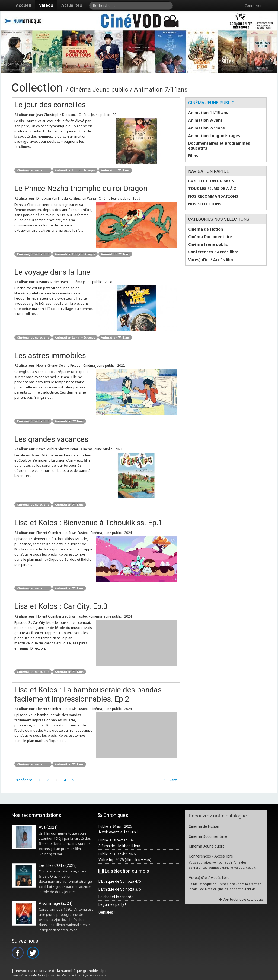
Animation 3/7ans (205, 120)
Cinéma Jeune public (33, 170)
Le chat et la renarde (116, 897)
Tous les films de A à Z (212, 189)
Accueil (23, 5)
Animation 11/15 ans (208, 113)
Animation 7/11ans (115, 170)
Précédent (23, 780)
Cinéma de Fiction (206, 229)
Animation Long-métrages (75, 170)
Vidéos (46, 5)
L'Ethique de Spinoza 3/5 (120, 889)
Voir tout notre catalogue (241, 899)
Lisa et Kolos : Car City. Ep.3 (61, 606)
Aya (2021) (48, 827)
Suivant (170, 780)
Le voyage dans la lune (52, 272)
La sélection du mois (211, 181)
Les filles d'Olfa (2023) (58, 865)
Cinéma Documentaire (210, 237)
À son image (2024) (56, 903)
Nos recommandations (213, 196)
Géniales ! (107, 912)
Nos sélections (205, 204)
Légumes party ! (112, 904)
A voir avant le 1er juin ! (118, 832)
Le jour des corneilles (50, 105)
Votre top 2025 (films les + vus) (125, 860)
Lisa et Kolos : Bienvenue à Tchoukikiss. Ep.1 (89, 523)
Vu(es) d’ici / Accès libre (211, 260)
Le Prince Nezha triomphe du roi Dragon (81, 188)
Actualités (72, 5)
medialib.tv (37, 975)
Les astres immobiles (50, 356)
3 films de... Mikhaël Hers (119, 846)
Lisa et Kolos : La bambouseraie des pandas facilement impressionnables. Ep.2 (88, 694)
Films (193, 156)
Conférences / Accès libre (213, 252)
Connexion (254, 5)
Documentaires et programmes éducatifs (219, 146)
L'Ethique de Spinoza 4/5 (120, 881)
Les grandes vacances (51, 439)
